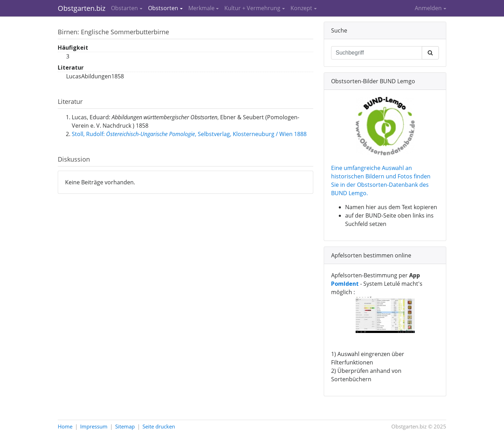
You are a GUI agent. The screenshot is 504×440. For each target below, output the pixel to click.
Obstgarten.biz (82, 8)
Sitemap (125, 426)
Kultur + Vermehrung (252, 8)
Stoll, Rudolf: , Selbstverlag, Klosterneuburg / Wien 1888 (189, 134)
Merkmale (201, 8)
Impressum (94, 426)
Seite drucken (159, 426)
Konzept (301, 8)
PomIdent (345, 284)
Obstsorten (163, 8)
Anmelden (428, 8)
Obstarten (124, 8)
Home (65, 426)
